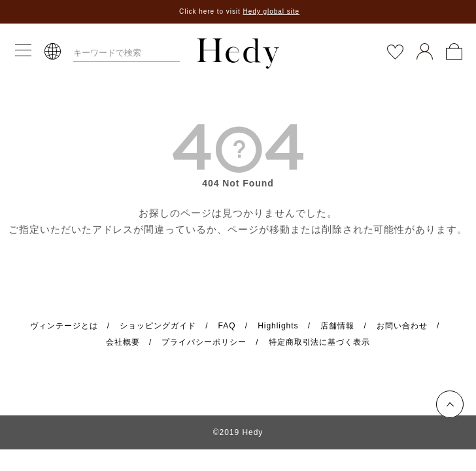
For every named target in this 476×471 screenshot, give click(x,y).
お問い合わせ (402, 326)
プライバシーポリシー (204, 342)
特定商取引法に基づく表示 (320, 342)
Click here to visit (239, 11)
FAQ (227, 326)
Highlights (278, 326)
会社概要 (123, 342)
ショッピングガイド (158, 326)
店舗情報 (337, 326)
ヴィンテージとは (64, 326)
